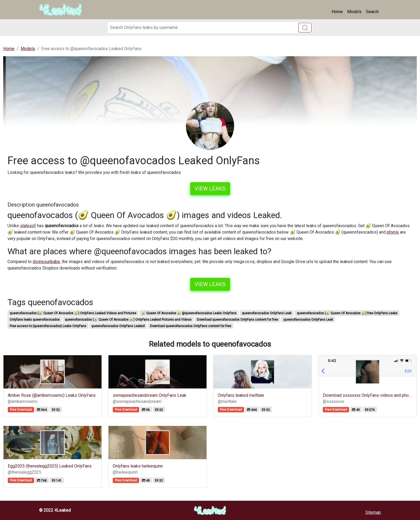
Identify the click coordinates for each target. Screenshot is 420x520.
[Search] (210, 28)
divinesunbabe (46, 262)
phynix (393, 232)
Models (354, 12)
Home (337, 12)
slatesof (28, 226)
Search (372, 12)
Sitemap (373, 512)
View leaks (210, 189)
